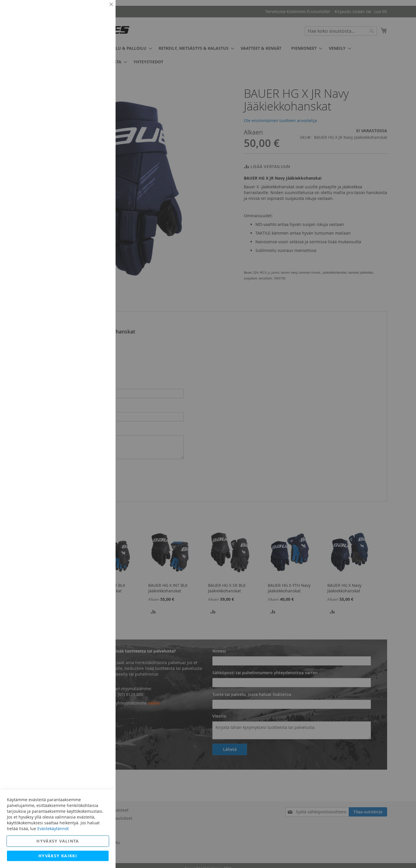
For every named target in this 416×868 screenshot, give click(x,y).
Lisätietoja (98, 54)
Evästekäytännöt (53, 829)
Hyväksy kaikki (58, 856)
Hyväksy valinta (58, 841)
